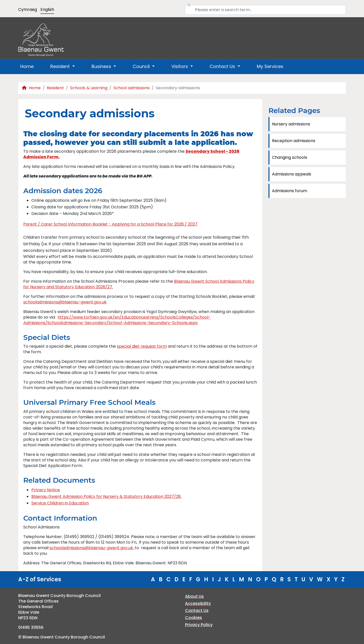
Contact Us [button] (223, 66)
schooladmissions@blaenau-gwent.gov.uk (65, 302)
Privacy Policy (199, 625)
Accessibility (198, 603)
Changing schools (290, 157)
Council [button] (142, 66)
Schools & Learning (89, 88)
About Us (194, 596)
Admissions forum (290, 191)
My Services (270, 66)
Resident (55, 88)
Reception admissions (294, 141)
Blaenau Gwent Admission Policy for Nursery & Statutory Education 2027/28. (106, 496)
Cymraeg (28, 9)
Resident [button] (61, 66)
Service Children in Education (60, 503)
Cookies (194, 618)
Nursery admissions (291, 124)
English (47, 9)
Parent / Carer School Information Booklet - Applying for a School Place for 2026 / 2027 (110, 224)
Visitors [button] (180, 66)
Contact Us (197, 610)
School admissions (132, 88)
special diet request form (142, 346)
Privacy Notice (46, 490)
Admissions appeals (292, 174)
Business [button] (102, 66)
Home (27, 66)
